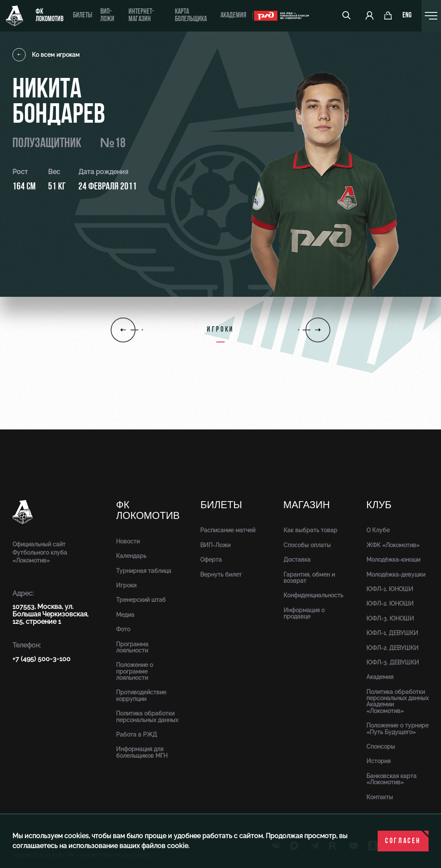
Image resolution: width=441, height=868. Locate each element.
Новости (128, 541)
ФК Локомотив (50, 16)
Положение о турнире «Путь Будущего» (397, 729)
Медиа (125, 615)
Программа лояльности (132, 647)
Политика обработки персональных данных (147, 716)
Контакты (380, 797)
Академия (233, 16)
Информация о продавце (304, 613)
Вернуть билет (221, 575)
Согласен (403, 841)
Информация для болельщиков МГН (142, 752)
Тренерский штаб (141, 600)
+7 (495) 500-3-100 (41, 659)
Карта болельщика (191, 16)
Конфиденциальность (313, 595)
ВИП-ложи (107, 16)
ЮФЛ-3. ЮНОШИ (390, 618)
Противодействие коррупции (141, 695)
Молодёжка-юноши (393, 560)
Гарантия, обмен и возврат (309, 578)
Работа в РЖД (137, 735)
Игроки (126, 585)
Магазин (307, 505)
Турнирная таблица (144, 571)
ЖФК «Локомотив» (393, 545)
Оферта (211, 560)
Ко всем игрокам (46, 55)
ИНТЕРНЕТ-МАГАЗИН (141, 16)
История (378, 761)
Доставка (297, 560)
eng (407, 16)
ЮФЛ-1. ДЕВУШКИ (392, 633)
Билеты (82, 16)
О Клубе (378, 530)
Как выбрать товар (310, 530)
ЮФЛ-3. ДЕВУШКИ (393, 662)
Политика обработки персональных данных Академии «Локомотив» (397, 701)
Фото (123, 629)
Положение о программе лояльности (134, 671)
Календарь (131, 556)
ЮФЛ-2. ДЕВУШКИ (393, 648)
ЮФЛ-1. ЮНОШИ (390, 589)
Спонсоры (381, 747)
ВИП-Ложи (215, 545)
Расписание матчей (228, 530)
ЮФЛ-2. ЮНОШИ (390, 604)
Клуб (379, 505)
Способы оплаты (307, 545)
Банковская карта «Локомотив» (391, 779)
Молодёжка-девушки (396, 575)
